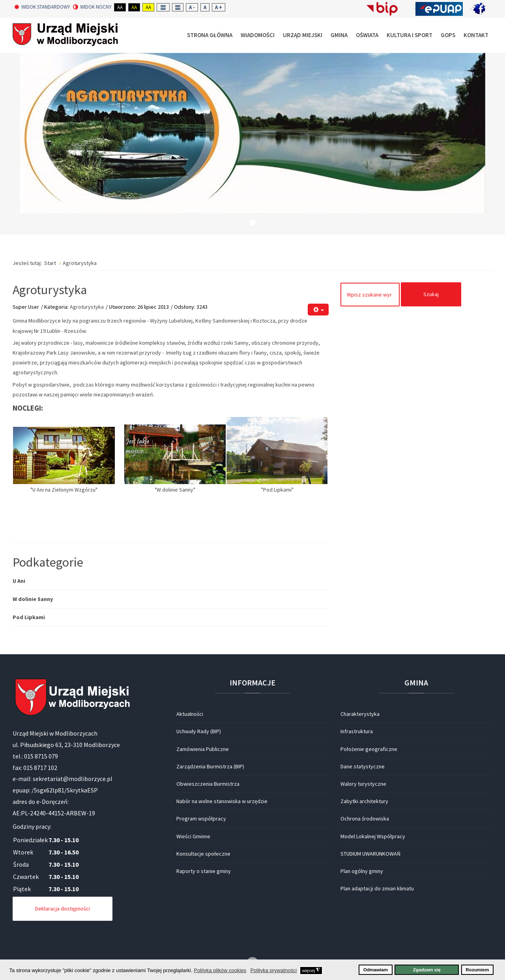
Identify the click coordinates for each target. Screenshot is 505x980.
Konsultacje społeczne (203, 854)
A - (192, 7)
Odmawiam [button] (376, 970)
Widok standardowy (42, 7)
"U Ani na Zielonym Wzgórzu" (64, 490)
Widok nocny (92, 7)
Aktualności (190, 714)
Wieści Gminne (193, 836)
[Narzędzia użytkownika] (318, 310)
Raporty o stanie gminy (204, 871)
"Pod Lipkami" (277, 490)
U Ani (19, 581)
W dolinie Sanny (33, 599)
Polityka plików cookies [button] (220, 970)
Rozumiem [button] (477, 970)
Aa (120, 7)
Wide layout (178, 7)
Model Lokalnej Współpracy (373, 836)
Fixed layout (163, 7)
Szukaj (431, 294)
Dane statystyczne (363, 766)
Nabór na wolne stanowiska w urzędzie (222, 801)
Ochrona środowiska (365, 819)
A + (219, 7)
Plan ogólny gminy (362, 871)
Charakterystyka (360, 714)
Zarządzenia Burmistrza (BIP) (210, 766)
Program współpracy (201, 819)
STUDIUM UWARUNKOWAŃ (370, 854)
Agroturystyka (50, 290)
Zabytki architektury (364, 801)
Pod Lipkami (29, 617)
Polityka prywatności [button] (273, 970)
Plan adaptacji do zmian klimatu (377, 888)
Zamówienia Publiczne (203, 749)
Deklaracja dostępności (63, 909)
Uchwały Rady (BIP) (199, 731)
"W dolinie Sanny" (175, 490)
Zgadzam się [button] (427, 970)
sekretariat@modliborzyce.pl (73, 779)
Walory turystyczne (363, 784)
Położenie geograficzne (369, 749)
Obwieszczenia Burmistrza (208, 784)
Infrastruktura (357, 731)
